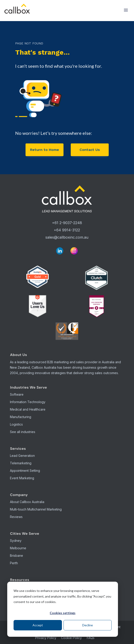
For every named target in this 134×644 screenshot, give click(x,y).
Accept (38, 625)
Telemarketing (21, 463)
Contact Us (90, 150)
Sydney (16, 541)
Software (17, 394)
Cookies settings (63, 613)
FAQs (91, 638)
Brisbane (16, 556)
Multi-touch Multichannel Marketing (36, 509)
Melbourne (18, 548)
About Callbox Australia (27, 502)
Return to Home (45, 150)
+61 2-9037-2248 (67, 223)
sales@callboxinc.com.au (67, 237)
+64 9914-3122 (67, 230)
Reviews (16, 517)
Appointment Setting (25, 471)
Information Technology (28, 402)
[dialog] (63, 609)
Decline (88, 625)
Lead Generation (22, 456)
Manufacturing (21, 417)
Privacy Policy (46, 638)
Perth (14, 563)
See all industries (23, 432)
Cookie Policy (71, 638)
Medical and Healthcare (28, 409)
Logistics (16, 424)
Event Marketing (22, 478)
